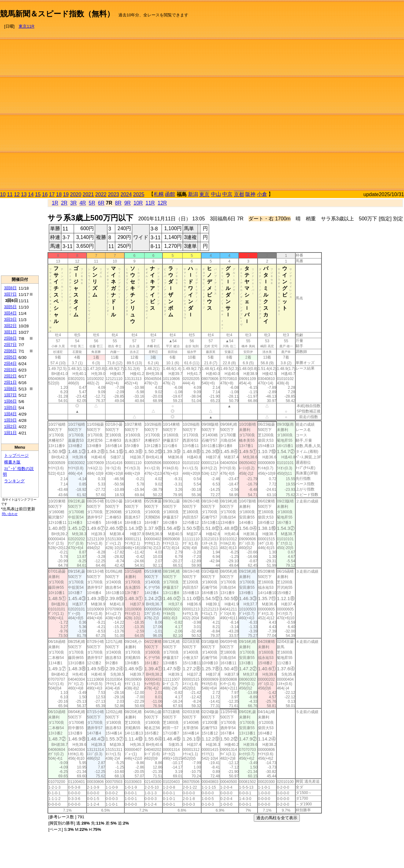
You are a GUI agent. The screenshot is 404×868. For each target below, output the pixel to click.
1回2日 (10, 426)
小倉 (262, 194)
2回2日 (10, 376)
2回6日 (10, 351)
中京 (227, 194)
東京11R (26, 26)
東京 (204, 194)
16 (45, 194)
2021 (88, 194)
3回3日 (10, 319)
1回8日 (10, 389)
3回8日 (10, 288)
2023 (114, 194)
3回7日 (10, 294)
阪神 (250, 194)
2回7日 (10, 345)
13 (24, 194)
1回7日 (10, 395)
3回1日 (10, 332)
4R (83, 203)
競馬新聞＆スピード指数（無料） (57, 14)
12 (17, 194)
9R (128, 203)
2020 (76, 194)
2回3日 (10, 370)
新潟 (193, 194)
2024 (126, 194)
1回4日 (10, 414)
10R (138, 203)
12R (162, 203)
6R (101, 203)
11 (10, 194)
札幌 (159, 194)
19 (66, 194)
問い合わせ (10, 514)
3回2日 (10, 326)
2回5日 (10, 357)
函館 (170, 194)
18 (59, 194)
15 (38, 194)
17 (52, 194)
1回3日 (10, 420)
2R (64, 203)
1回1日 (10, 433)
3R (73, 203)
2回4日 (10, 363)
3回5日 (10, 307)
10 (3, 194)
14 (31, 194)
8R (118, 203)
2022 (101, 194)
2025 (139, 194)
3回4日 (10, 313)
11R (150, 203)
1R (55, 203)
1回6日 (10, 401)
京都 (239, 194)
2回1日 (10, 382)
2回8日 (10, 338)
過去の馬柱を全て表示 (277, 818)
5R (92, 203)
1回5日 (10, 408)
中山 (216, 194)
